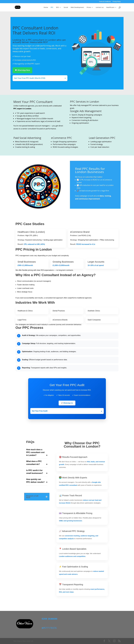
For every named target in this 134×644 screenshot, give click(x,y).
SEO (57, 7)
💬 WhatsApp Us (67, 403)
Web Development (77, 7)
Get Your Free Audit (40, 411)
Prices (89, 7)
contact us (100, 7)
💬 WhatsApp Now (22, 70)
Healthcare (110, 7)
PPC (52, 7)
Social (66, 7)
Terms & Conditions (105, 2)
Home (46, 7)
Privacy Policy (117, 2)
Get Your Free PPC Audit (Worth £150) (30, 78)
